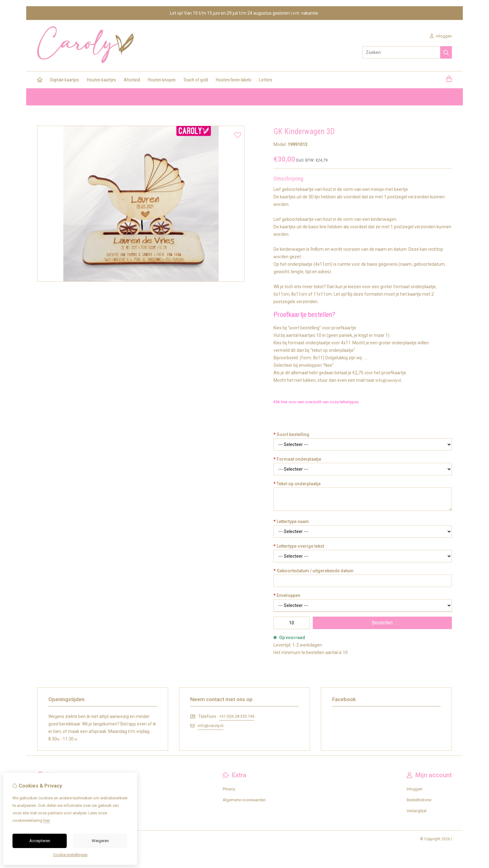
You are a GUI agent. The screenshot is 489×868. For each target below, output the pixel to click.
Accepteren (40, 841)
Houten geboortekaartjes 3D (147, 97)
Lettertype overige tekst (299, 546)
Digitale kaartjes (65, 80)
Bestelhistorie (419, 800)
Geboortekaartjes (101, 97)
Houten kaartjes (102, 80)
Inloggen (415, 789)
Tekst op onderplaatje (297, 484)
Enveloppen (287, 595)
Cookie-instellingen (70, 855)
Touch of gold (196, 80)
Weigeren (100, 841)
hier (47, 820)
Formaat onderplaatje (297, 459)
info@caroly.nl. (389, 380)
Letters (266, 80)
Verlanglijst (417, 811)
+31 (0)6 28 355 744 (237, 716)
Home (43, 97)
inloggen (441, 36)
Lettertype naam (291, 521)
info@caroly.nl (211, 726)
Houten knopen (162, 80)
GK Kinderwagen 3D (194, 97)
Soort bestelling (291, 434)
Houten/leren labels (234, 80)
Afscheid (132, 80)
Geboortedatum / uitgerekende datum (314, 571)
